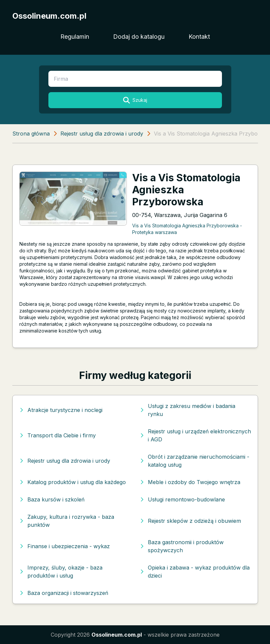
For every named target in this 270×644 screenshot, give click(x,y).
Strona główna (31, 134)
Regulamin (75, 37)
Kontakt (199, 37)
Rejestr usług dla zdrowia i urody (102, 134)
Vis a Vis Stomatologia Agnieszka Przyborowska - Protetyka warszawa (187, 229)
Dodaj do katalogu (139, 37)
